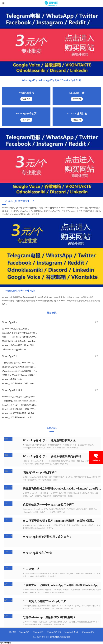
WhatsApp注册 (38, 632)
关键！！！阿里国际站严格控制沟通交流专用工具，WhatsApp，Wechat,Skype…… (20, 337)
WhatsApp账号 (24, 632)
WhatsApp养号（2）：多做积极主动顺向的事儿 (20, 405)
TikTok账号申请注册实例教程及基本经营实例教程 (20, 333)
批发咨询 (26, 99)
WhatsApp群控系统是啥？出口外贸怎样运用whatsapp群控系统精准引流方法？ (20, 409)
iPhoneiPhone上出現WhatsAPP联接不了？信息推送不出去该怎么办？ (20, 371)
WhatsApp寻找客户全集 (12, 379)
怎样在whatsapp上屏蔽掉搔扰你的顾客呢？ (49, 617)
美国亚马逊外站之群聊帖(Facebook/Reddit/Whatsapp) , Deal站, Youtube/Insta (20, 341)
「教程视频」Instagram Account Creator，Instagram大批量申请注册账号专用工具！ (20, 401)
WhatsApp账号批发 (71, 632)
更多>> (98, 322)
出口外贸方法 (31, 569)
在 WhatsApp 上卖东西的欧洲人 (15, 329)
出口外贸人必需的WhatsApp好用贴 (44, 601)
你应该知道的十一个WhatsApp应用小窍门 (49, 505)
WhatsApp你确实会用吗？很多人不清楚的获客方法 (20, 345)
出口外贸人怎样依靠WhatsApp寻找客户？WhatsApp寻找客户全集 (20, 367)
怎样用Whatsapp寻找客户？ (40, 472)
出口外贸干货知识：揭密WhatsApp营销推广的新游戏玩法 (58, 521)
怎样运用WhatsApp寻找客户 (14, 350)
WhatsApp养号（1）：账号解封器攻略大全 (49, 440)
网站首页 (12, 632)
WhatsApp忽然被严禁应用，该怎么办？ (47, 537)
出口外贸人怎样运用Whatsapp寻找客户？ (20, 375)
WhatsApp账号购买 (54, 632)
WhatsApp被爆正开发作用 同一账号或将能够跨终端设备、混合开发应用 (20, 413)
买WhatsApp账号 (88, 632)
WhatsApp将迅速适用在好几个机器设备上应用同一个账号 (20, 417)
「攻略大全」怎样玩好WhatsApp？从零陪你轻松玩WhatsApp (20, 363)
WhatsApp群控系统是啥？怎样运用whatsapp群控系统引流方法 (20, 384)
